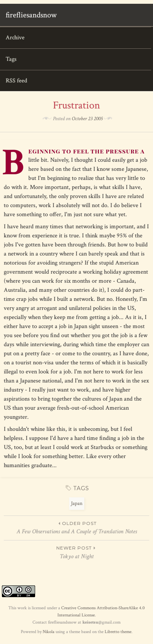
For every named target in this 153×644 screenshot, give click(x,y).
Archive (15, 38)
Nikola (49, 632)
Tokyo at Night (76, 552)
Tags (11, 59)
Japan (77, 503)
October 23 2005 (87, 119)
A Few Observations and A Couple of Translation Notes (76, 528)
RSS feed (16, 81)
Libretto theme (118, 632)
